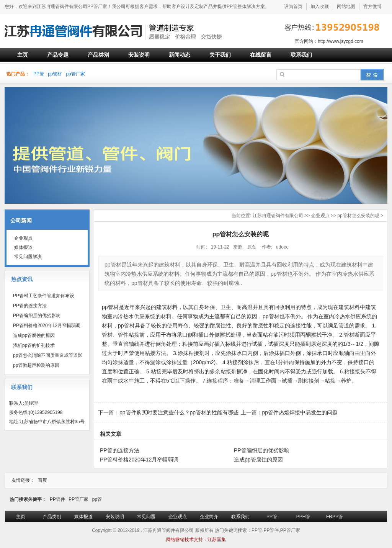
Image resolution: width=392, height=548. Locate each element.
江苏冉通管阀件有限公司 (278, 216)
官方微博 (372, 7)
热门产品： (18, 74)
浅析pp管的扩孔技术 (34, 345)
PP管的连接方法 (30, 306)
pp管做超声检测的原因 (36, 365)
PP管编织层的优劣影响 (37, 316)
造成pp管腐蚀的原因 (34, 335)
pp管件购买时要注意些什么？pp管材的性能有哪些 (179, 412)
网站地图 (346, 7)
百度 (42, 480)
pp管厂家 (75, 74)
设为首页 (293, 7)
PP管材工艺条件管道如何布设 (44, 296)
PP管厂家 (78, 499)
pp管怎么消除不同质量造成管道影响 (46, 357)
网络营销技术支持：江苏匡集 (196, 540)
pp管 (97, 499)
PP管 (39, 74)
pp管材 (55, 74)
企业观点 (320, 216)
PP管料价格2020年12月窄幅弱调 (47, 326)
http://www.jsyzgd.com (341, 41)
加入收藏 (320, 7)
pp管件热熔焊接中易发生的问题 (300, 412)
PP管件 (57, 499)
